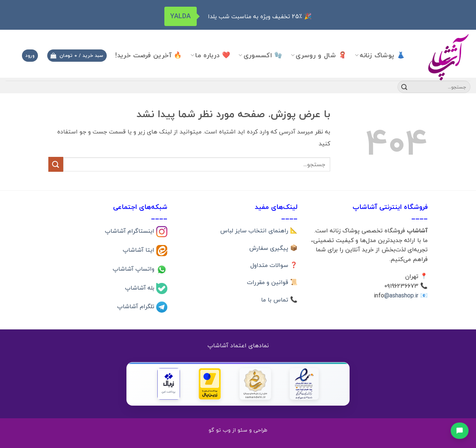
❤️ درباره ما (210, 55)
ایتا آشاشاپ (139, 250)
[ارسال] (404, 87)
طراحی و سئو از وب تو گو (238, 430)
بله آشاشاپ (141, 287)
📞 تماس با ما (279, 300)
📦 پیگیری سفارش (273, 248)
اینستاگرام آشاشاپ (131, 231)
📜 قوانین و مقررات (272, 282)
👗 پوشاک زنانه (380, 55)
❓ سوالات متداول (274, 265)
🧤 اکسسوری (260, 55)
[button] (77, 56)
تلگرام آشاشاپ (137, 306)
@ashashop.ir (401, 296)
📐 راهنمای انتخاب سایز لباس (259, 231)
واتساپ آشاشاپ (134, 268)
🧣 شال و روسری (319, 55)
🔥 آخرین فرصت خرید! (149, 55)
